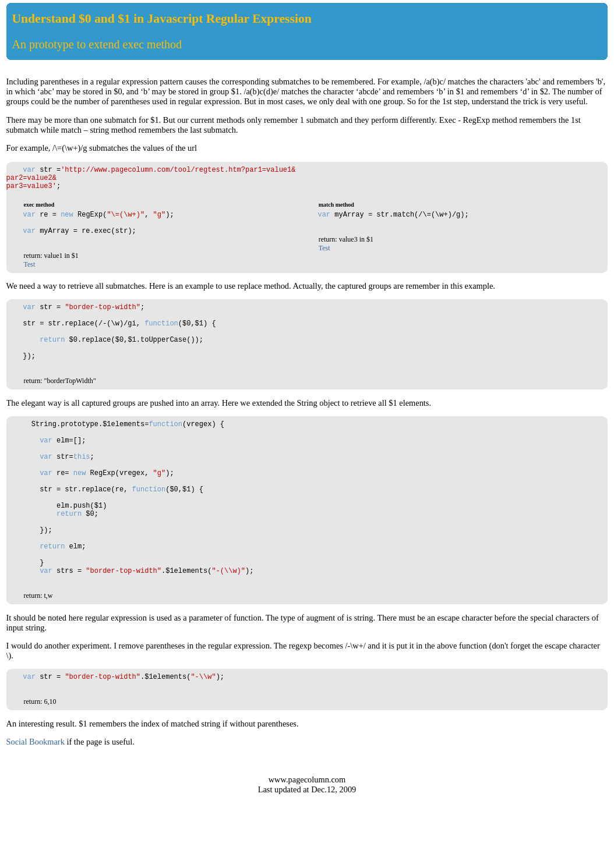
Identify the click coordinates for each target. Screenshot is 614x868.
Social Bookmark (36, 815)
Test (30, 280)
